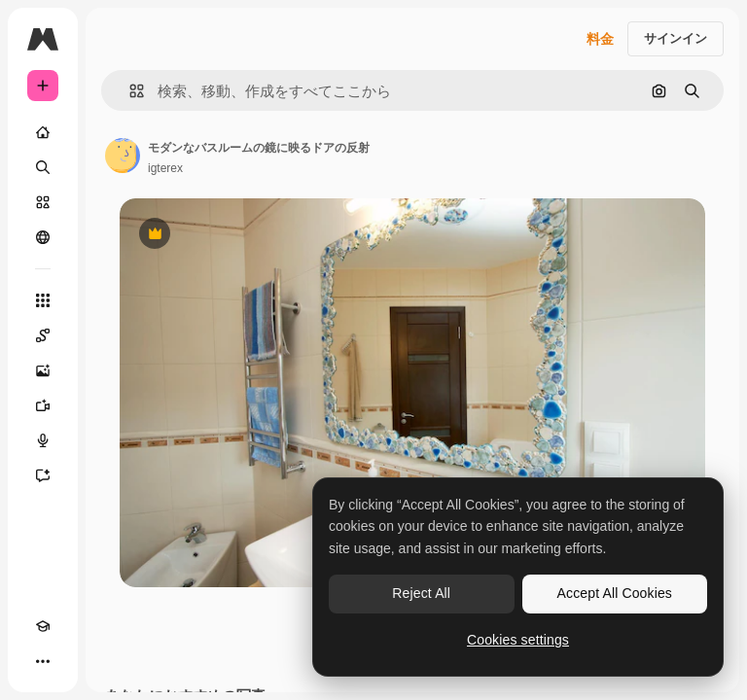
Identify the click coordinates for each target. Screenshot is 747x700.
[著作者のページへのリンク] (123, 156)
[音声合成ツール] (43, 440)
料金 (600, 39)
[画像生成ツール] (43, 370)
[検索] (43, 167)
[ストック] (43, 202)
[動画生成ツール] (43, 405)
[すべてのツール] (43, 300)
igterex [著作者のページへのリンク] (165, 168)
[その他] (43, 661)
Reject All (421, 593)
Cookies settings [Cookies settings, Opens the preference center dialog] (518, 640)
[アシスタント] (43, 475)
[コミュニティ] (43, 237)
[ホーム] (43, 132)
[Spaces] (43, 335)
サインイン (676, 38)
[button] (129, 91)
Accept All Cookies (615, 593)
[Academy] (43, 626)
